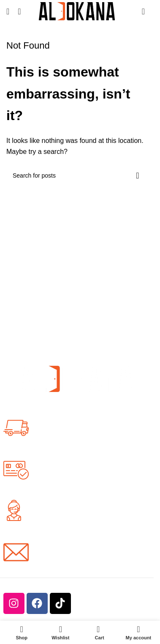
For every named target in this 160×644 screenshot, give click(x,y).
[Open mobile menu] (8, 11)
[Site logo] (77, 11)
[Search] (19, 11)
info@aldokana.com (67, 557)
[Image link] (77, 378)
